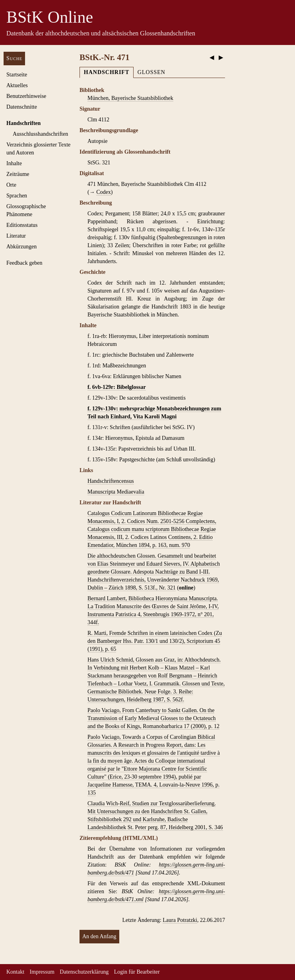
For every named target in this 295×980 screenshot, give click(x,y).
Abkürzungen (21, 247)
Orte (11, 185)
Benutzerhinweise (26, 96)
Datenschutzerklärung (84, 972)
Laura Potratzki (180, 920)
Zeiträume (18, 174)
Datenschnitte (22, 107)
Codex (104, 192)
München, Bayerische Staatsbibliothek (130, 98)
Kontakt (15, 972)
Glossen (151, 72)
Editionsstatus (22, 225)
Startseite (17, 75)
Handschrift (107, 72)
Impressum (42, 972)
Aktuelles (17, 85)
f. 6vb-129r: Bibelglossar (117, 387)
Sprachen (17, 196)
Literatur (16, 236)
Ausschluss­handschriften (40, 134)
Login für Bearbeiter (137, 972)
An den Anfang (99, 936)
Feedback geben (24, 263)
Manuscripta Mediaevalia (116, 492)
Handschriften (23, 123)
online (186, 588)
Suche (14, 58)
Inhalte (14, 163)
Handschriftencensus (111, 481)
